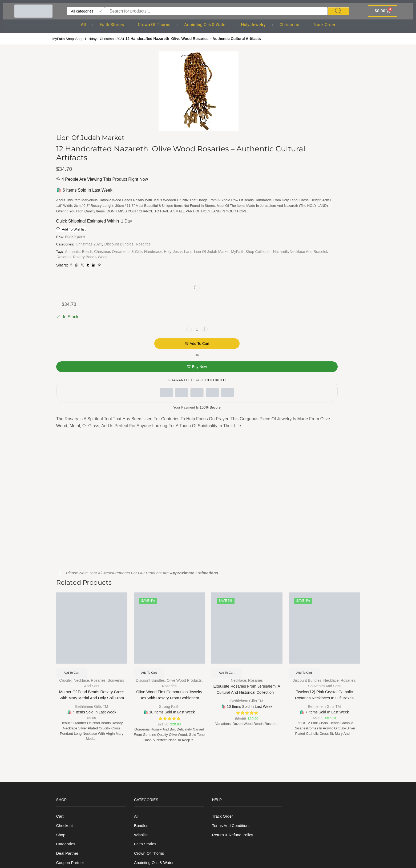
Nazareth (231, 259)
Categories (66, 683)
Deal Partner (68, 693)
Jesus (186, 253)
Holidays (94, 39)
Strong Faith (169, 542)
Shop (81, 39)
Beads (213, 243)
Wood (186, 269)
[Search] (338, 11)
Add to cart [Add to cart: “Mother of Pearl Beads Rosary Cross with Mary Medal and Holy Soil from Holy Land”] (73, 508)
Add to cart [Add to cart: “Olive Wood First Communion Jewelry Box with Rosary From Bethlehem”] (150, 508)
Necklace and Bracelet (200, 264)
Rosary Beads (248, 264)
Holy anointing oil (151, 722)
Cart (60, 654)
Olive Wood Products (184, 516)
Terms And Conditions (233, 663)
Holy (255, 248)
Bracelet (142, 751)
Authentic (198, 243)
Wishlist (141, 673)
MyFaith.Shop (64, 39)
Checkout (65, 663)
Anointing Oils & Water (206, 25)
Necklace (81, 516)
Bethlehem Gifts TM (92, 542)
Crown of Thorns (154, 25)
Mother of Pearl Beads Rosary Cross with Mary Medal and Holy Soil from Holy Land (92, 535)
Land (197, 253)
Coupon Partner (71, 702)
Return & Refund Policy (234, 673)
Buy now (320, 147)
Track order (324, 25)
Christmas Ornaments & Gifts (206, 248)
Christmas (289, 25)
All (83, 25)
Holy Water (144, 712)
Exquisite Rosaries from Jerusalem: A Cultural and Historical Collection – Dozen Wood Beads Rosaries (247, 529)
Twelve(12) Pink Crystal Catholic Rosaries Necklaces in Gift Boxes (324, 532)
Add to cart (320, 124)
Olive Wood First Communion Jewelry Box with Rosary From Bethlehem (169, 532)
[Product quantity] (317, 110)
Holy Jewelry (253, 25)
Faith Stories (112, 25)
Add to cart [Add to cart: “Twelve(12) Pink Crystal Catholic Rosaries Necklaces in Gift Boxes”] (305, 508)
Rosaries (189, 235)
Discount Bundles (245, 230)
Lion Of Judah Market (220, 253)
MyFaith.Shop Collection (202, 259)
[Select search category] (86, 11)
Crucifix (65, 516)
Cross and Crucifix (152, 770)
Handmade (241, 248)
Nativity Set (145, 800)
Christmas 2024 (116, 39)
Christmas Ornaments (155, 790)
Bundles (142, 663)
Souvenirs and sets (324, 522)
